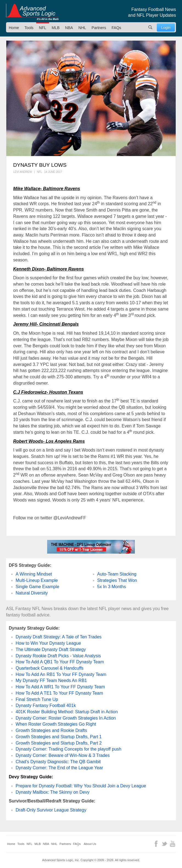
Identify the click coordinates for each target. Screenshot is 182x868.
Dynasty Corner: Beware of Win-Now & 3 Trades (63, 755)
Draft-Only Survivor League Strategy (51, 810)
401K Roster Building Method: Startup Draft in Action (67, 712)
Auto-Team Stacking (117, 574)
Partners (99, 28)
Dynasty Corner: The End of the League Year (59, 768)
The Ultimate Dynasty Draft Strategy (51, 649)
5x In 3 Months (112, 587)
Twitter (164, 844)
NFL (42, 28)
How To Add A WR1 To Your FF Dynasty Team (60, 687)
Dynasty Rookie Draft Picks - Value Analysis (58, 656)
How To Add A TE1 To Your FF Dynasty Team (59, 693)
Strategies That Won (117, 580)
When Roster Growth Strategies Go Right (56, 724)
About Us (90, 844)
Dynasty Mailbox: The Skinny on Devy (52, 792)
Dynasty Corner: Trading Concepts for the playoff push (69, 749)
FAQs (116, 28)
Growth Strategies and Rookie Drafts (51, 730)
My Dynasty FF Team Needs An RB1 (51, 680)
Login (166, 27)
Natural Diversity (32, 593)
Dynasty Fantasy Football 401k (46, 705)
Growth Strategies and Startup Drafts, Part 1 (59, 737)
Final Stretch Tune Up (37, 699)
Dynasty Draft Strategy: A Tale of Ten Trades (59, 637)
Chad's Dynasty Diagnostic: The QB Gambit (58, 762)
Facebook (156, 844)
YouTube (173, 844)
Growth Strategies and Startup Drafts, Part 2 (59, 743)
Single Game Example (37, 587)
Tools (29, 28)
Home (14, 28)
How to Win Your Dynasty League (48, 643)
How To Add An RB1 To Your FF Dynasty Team (61, 674)
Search (150, 27)
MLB (56, 28)
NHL (82, 28)
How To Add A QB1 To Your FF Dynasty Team (60, 662)
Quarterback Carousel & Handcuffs (50, 668)
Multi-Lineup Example (37, 580)
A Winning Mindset (34, 574)
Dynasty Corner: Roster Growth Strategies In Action (66, 718)
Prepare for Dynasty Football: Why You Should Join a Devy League (81, 786)
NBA (69, 28)
